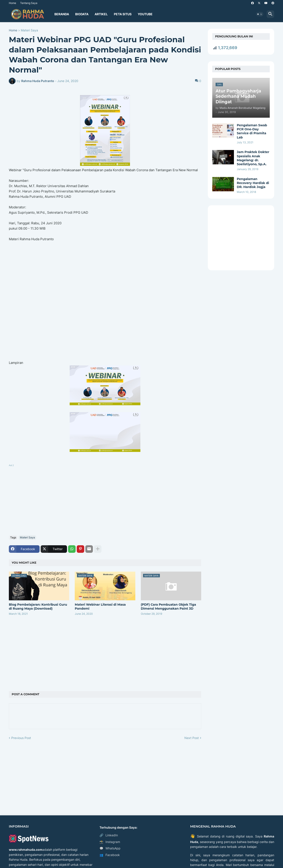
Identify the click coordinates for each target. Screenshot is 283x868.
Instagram (110, 842)
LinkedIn (109, 835)
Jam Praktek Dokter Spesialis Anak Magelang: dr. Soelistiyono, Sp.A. (253, 158)
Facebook (110, 855)
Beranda (62, 14)
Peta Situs (123, 14)
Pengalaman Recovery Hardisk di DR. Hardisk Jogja (253, 183)
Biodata (82, 14)
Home (12, 3)
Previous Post (21, 738)
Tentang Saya (29, 3)
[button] (260, 14)
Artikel (101, 14)
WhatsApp (110, 848)
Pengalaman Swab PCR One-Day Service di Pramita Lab (252, 131)
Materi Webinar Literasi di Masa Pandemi (100, 607)
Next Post (192, 738)
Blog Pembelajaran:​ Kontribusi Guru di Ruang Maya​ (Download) (38, 607)
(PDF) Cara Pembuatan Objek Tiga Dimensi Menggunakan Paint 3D (168, 607)
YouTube (145, 14)
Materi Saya (29, 30)
